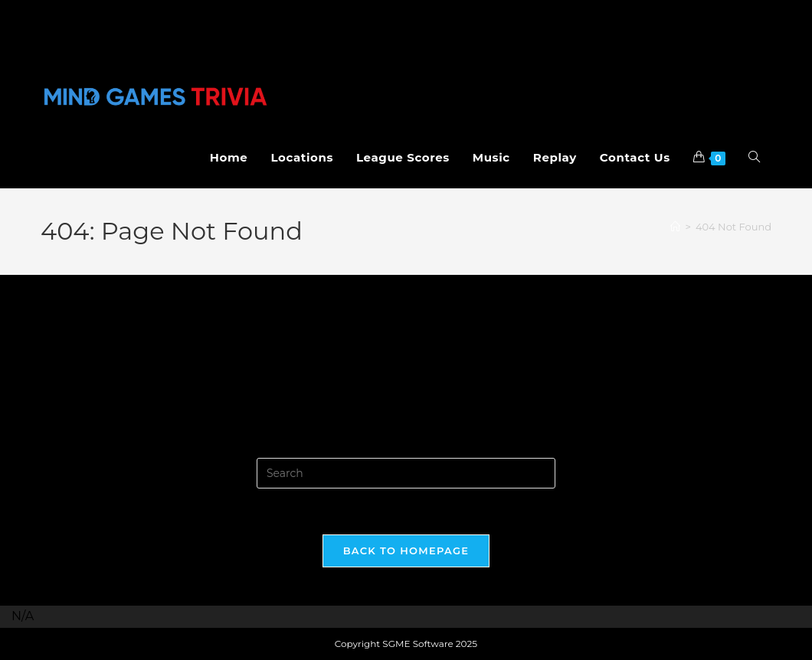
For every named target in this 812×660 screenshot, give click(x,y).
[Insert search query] (406, 473)
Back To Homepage (406, 551)
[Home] (675, 227)
